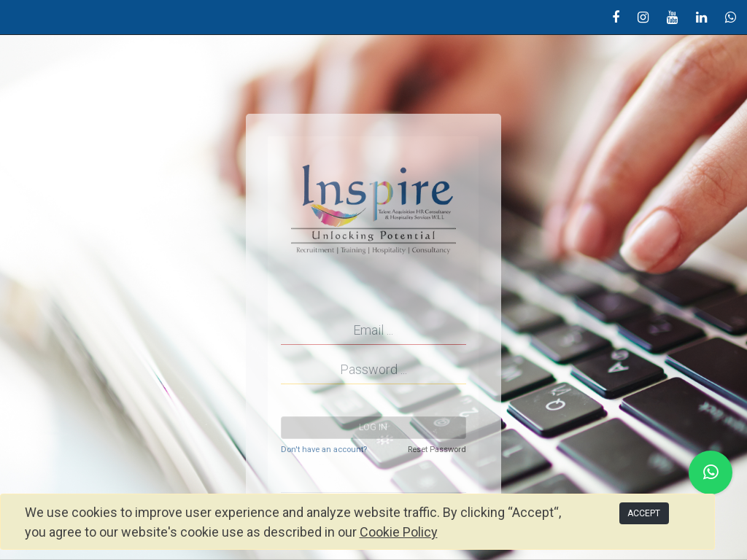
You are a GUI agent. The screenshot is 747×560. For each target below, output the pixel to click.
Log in (373, 427)
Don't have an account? (324, 450)
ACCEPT (644, 513)
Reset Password (437, 450)
